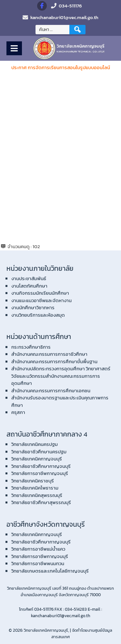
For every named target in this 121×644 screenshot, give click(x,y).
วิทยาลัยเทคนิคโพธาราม (35, 488)
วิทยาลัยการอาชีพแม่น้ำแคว (38, 549)
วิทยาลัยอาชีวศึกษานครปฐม (39, 452)
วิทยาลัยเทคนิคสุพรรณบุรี (37, 495)
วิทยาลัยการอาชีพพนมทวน (38, 563)
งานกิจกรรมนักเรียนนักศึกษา (40, 293)
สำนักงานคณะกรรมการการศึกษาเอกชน (51, 391)
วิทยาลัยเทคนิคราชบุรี (33, 481)
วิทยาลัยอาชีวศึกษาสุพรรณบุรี (41, 502)
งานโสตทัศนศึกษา (29, 286)
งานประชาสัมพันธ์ (29, 278)
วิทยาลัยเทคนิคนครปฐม (35, 444)
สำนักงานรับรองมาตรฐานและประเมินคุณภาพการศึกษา (60, 401)
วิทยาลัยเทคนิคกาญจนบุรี (37, 459)
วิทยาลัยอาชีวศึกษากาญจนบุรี (41, 466)
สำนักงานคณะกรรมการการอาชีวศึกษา (49, 354)
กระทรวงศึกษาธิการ (31, 347)
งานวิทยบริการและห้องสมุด (38, 315)
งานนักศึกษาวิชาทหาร (33, 307)
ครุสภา (18, 412)
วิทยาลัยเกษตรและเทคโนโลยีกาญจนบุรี (50, 571)
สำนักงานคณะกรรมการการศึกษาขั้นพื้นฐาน (54, 361)
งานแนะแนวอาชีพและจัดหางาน (41, 300)
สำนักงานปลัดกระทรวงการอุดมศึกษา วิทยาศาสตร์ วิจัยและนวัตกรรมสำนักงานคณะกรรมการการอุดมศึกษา (61, 376)
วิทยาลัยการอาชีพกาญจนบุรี (40, 473)
